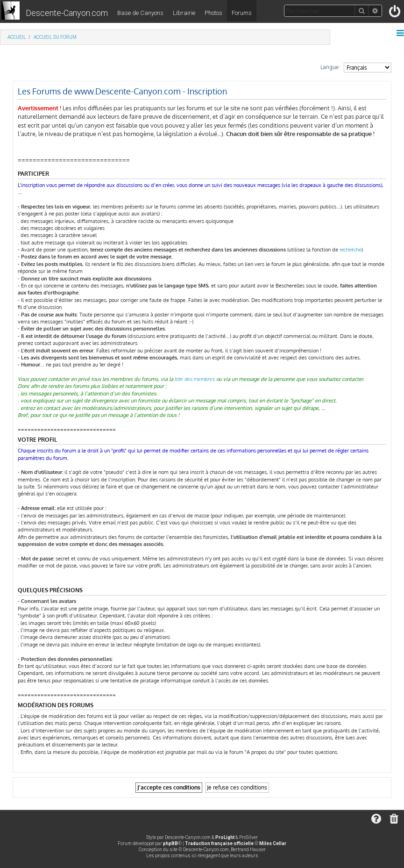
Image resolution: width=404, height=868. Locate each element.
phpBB (170, 843)
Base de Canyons (140, 13)
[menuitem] (395, 13)
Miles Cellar (273, 843)
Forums (242, 13)
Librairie (184, 13)
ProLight (225, 837)
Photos (213, 13)
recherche (351, 250)
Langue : (331, 67)
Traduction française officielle (219, 843)
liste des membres (195, 379)
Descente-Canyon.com (67, 13)
